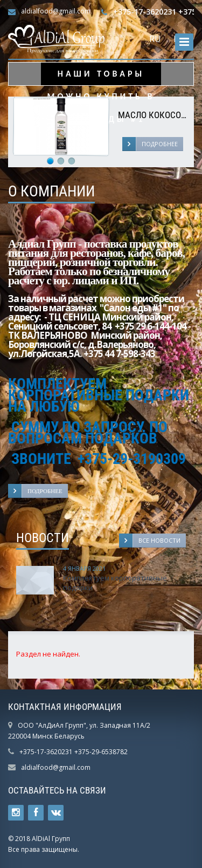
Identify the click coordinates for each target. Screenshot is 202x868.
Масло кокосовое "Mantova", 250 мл (153, 115)
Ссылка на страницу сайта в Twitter (16, 813)
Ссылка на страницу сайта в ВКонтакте (56, 813)
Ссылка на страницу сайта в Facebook (36, 813)
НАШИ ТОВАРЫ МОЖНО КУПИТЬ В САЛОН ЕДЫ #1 (101, 77)
